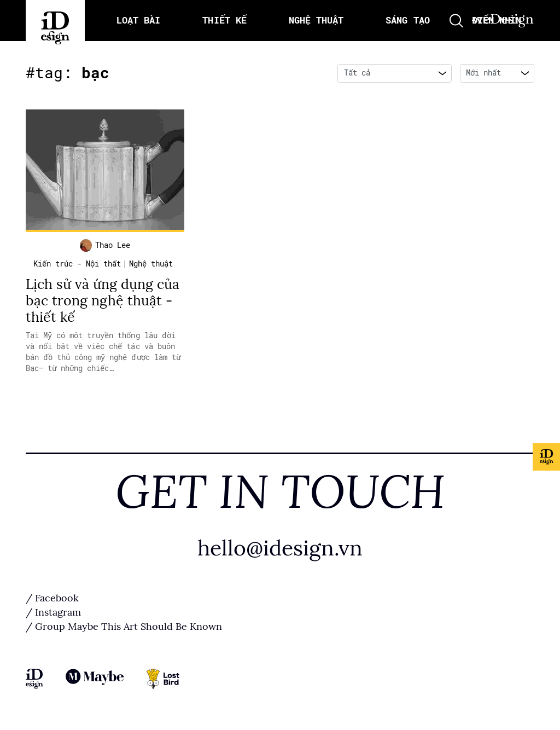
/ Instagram (53, 612)
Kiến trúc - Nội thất (77, 264)
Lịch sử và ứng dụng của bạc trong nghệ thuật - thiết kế (103, 301)
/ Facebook (52, 598)
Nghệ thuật (151, 264)
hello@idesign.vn (280, 548)
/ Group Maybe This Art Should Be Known (124, 627)
